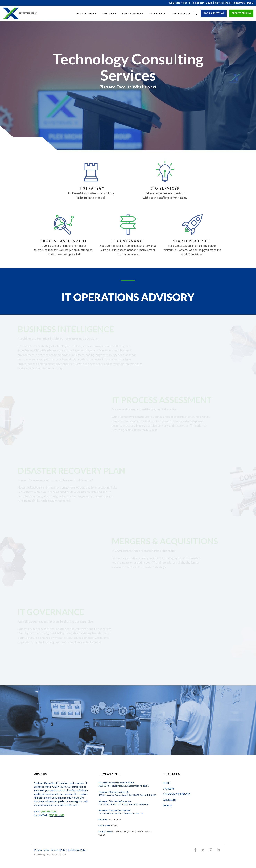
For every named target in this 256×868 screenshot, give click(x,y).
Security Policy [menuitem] (59, 850)
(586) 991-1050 (243, 3)
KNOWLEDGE (133, 13)
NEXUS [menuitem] (167, 805)
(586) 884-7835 (202, 3)
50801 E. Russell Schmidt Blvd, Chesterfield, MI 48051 (124, 786)
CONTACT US (180, 13)
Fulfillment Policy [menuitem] (78, 850)
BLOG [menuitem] (166, 783)
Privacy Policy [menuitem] (42, 850)
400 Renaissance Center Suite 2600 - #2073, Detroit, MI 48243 (127, 795)
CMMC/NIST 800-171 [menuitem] (177, 794)
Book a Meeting (214, 13)
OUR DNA (157, 13)
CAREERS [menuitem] (169, 789)
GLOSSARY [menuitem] (170, 800)
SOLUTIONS (87, 13)
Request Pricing (241, 13)
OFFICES (109, 13)
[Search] (195, 13)
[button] (196, 850)
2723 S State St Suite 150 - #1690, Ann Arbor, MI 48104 (123, 804)
